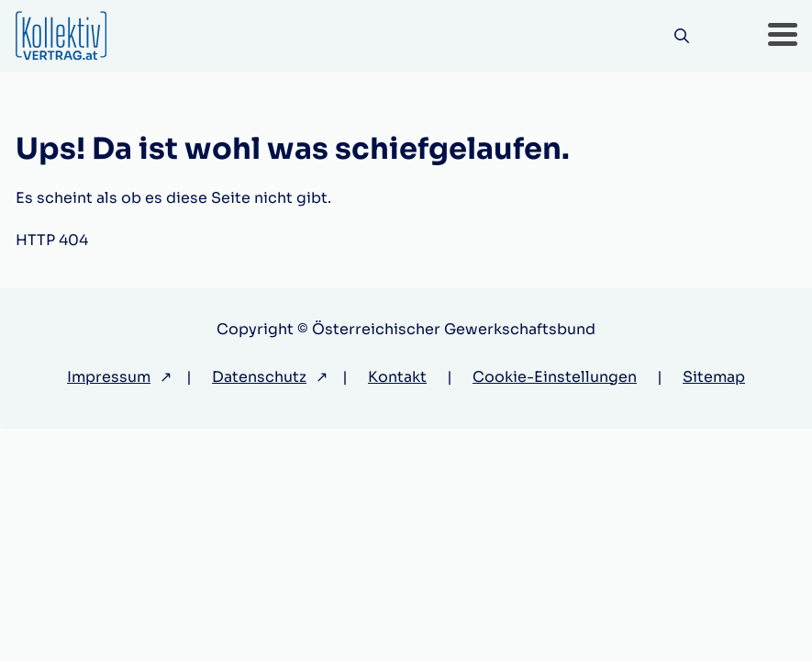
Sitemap (714, 377)
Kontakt (397, 377)
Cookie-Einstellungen (555, 377)
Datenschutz (259, 377)
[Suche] (682, 36)
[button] (783, 36)
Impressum (109, 377)
